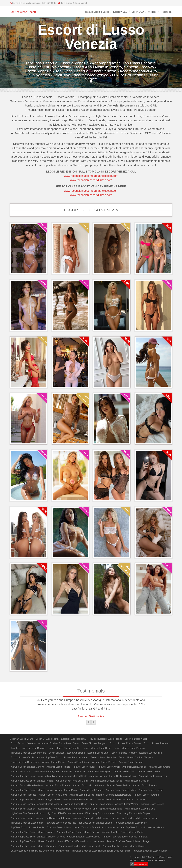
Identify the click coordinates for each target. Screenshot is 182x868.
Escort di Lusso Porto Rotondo (129, 748)
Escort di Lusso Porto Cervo (97, 748)
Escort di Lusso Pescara (156, 743)
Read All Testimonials (91, 716)
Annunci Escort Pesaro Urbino (121, 790)
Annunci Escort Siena (134, 799)
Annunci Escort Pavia (66, 790)
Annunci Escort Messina (137, 781)
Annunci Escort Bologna (131, 762)
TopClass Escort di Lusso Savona (150, 851)
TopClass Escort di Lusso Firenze (105, 739)
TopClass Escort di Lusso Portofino (29, 753)
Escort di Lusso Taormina (103, 757)
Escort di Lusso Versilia (23, 757)
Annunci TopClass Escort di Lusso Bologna (33, 832)
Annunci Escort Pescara (151, 790)
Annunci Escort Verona (127, 804)
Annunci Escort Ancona (134, 767)
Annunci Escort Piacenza (24, 795)
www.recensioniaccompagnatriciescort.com (91, 176)
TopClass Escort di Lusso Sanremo (63, 818)
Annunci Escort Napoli (84, 767)
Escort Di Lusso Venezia (23, 743)
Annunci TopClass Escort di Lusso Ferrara (32, 781)
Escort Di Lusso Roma (47, 739)
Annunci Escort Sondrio (23, 804)
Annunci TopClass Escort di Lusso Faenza (78, 832)
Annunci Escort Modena (58, 785)
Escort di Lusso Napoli (136, 739)
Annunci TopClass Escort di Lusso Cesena (79, 837)
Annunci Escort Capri (124, 772)
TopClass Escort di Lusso (96, 12)
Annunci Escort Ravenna (146, 795)
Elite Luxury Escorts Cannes (100, 813)
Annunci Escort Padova (118, 785)
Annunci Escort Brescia (73, 772)
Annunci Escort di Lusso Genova (27, 767)
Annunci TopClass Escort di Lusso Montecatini (81, 841)
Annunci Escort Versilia (153, 804)
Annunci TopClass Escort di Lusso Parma (32, 790)
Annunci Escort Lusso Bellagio (140, 809)
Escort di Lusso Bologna (73, 739)
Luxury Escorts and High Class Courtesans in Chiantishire (40, 851)
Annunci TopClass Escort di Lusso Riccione (33, 837)
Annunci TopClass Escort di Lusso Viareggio (129, 841)
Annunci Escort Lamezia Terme (106, 781)
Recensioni (166, 12)
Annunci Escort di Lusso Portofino (87, 795)
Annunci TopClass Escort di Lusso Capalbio (33, 841)
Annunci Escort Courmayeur (153, 776)
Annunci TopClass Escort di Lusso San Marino (140, 827)
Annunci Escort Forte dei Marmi (72, 781)
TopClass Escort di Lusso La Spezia (139, 818)
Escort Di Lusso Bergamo (94, 743)
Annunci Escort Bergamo (46, 772)
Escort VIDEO (120, 12)
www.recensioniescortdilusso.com (91, 180)
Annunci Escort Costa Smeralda (82, 776)
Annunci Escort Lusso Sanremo (27, 818)
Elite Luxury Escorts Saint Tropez (133, 813)
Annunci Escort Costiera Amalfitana (118, 776)
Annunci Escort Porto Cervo (53, 795)
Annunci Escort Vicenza (23, 809)
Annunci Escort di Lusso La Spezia (101, 818)
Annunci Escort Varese (101, 804)
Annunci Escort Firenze (58, 767)
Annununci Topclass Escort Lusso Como (59, 743)
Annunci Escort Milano (54, 762)
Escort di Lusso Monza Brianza (126, 743)
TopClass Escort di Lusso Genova (28, 748)
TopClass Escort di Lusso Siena (27, 823)
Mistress (152, 12)
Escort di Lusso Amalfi (151, 753)
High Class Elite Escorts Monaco (27, 813)
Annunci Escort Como (149, 772)
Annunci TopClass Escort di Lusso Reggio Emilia (35, 799)
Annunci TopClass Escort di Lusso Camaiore (33, 846)
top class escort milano (85, 809)
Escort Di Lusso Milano (22, 739)
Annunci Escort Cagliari (99, 772)
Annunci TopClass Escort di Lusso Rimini (123, 832)
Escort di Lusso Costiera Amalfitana (67, 753)
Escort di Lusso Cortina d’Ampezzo (136, 757)
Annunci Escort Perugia (91, 790)
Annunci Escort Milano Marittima (27, 785)
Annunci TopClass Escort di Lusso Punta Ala (125, 837)
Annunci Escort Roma (79, 762)
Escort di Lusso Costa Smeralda (64, 748)
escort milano (44, 809)
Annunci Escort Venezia (104, 762)
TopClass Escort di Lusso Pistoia (27, 827)
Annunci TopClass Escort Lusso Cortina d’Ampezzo (37, 776)
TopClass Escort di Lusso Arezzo (98, 827)
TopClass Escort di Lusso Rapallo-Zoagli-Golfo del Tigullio (101, 851)
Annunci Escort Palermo (145, 785)
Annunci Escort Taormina (50, 804)
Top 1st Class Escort (23, 12)
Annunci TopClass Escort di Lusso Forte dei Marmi (63, 757)
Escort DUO (138, 12)
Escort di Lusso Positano (124, 753)
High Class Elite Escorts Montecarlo (65, 813)
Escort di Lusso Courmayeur (25, 762)
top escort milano (62, 809)
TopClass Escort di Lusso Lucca (63, 827)
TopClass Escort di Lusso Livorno (96, 823)
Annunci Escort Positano (119, 795)
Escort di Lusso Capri (98, 753)
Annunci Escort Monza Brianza (89, 785)
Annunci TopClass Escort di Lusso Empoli (79, 846)
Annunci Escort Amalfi (109, 767)
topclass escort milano (111, 809)
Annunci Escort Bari (21, 772)
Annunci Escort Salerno (109, 799)
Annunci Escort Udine (76, 804)
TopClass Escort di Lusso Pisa (61, 823)
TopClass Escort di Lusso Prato (131, 823)
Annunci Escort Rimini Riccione (78, 799)
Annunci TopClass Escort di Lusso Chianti (124, 846)
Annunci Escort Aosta (159, 767)
